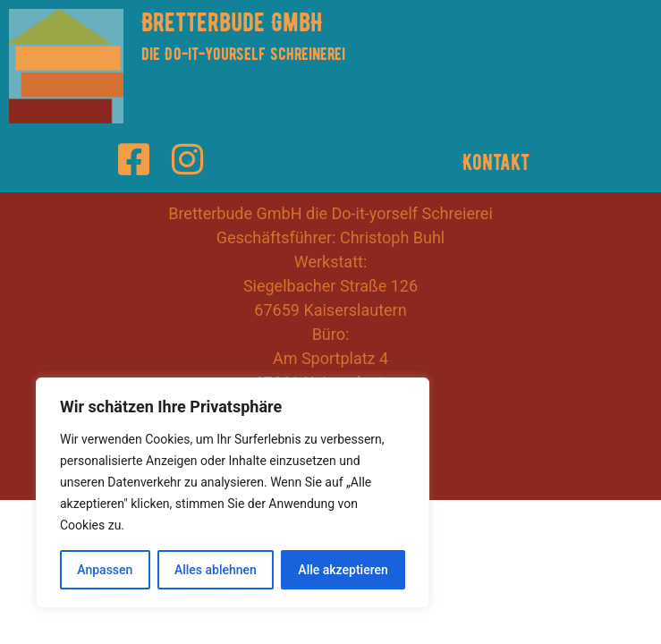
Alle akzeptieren (343, 570)
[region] (233, 493)
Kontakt (496, 162)
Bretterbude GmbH (233, 22)
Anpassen (105, 570)
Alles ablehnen (216, 570)
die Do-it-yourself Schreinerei (243, 54)
